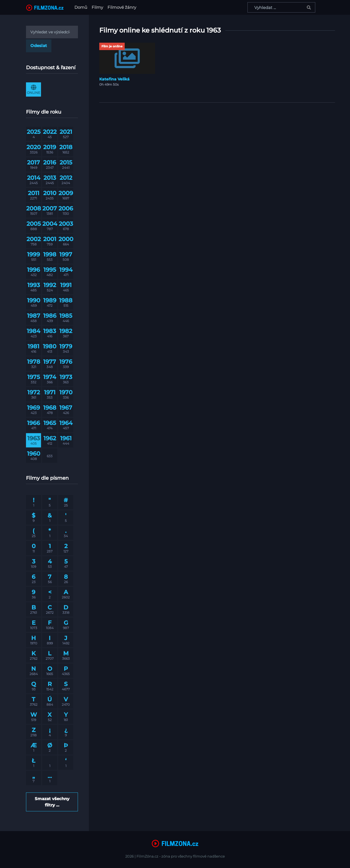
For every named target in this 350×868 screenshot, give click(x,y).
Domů (82, 7)
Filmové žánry (122, 7)
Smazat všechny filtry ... (52, 802)
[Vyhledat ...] (281, 7)
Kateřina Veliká (114, 79)
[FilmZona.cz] (45, 7)
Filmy (97, 7)
